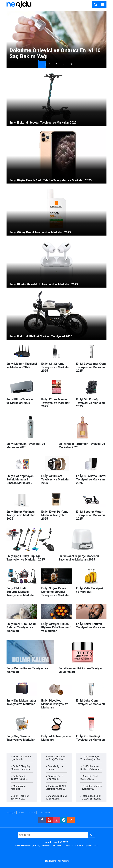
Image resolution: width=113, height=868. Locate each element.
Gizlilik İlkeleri (45, 813)
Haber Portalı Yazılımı (59, 861)
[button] (42, 64)
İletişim (32, 813)
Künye (22, 813)
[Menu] (103, 4)
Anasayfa (11, 813)
